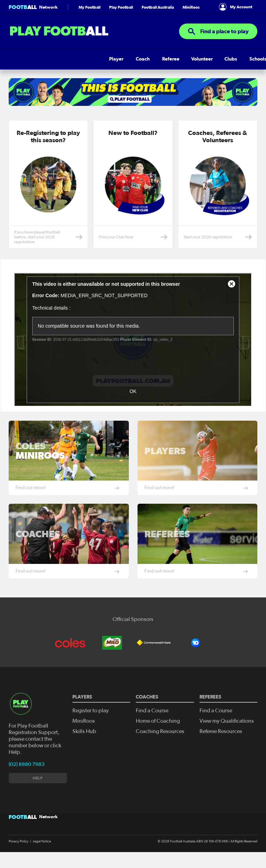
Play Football (121, 17)
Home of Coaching (157, 731)
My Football (90, 17)
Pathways (149, 69)
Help (199, 69)
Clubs (104, 69)
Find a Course (151, 721)
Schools (124, 69)
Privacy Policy (19, 852)
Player (16, 69)
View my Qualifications (225, 731)
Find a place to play (218, 42)
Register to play (90, 721)
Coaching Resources (158, 741)
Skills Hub (177, 69)
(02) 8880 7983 (27, 775)
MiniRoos (191, 17)
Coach (35, 69)
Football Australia (158, 17)
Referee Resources (220, 741)
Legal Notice (42, 852)
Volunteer (81, 69)
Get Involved (224, 69)
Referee (56, 69)
